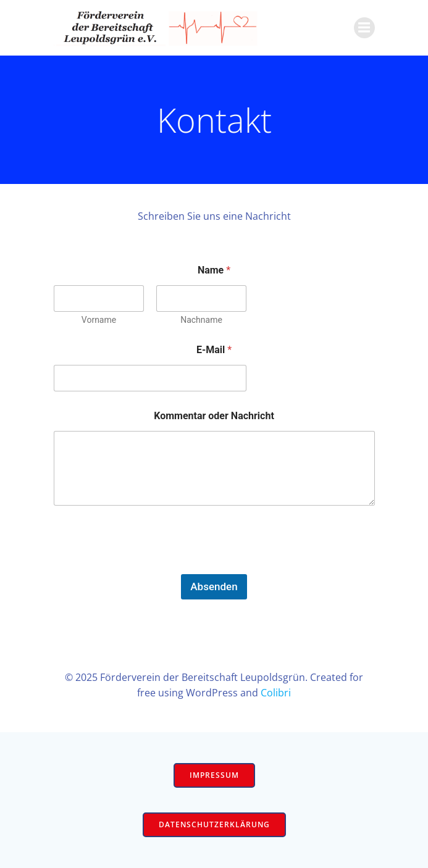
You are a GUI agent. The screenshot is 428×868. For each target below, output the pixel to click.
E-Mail (214, 350)
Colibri (276, 693)
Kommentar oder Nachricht (214, 416)
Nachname (201, 320)
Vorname (98, 320)
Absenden (214, 586)
